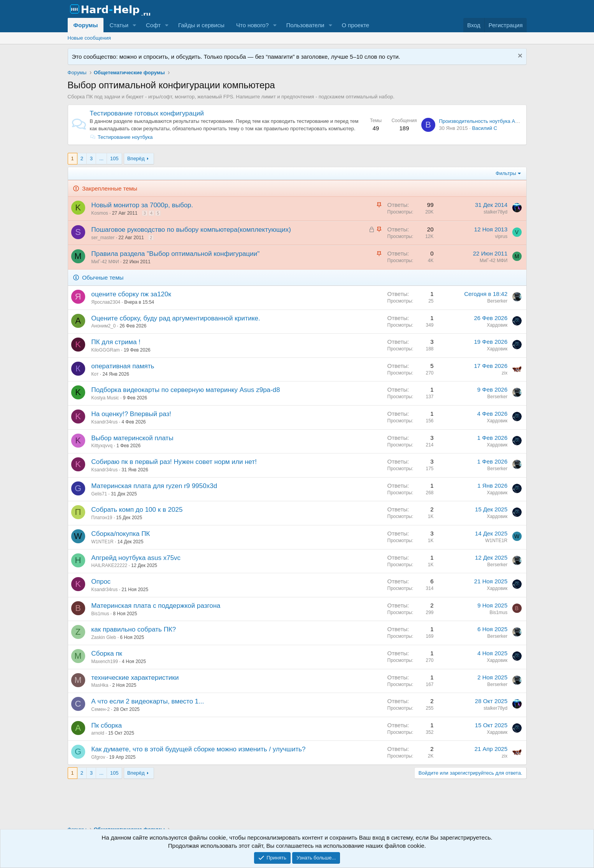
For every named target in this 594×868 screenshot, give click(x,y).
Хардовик (497, 325)
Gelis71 (99, 494)
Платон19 (102, 518)
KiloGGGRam (106, 350)
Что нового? (252, 25)
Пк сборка (107, 725)
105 (114, 158)
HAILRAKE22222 (110, 565)
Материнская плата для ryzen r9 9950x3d (154, 486)
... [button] (101, 158)
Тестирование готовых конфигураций (147, 113)
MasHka (100, 685)
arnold (98, 733)
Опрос (101, 582)
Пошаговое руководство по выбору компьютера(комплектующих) (191, 230)
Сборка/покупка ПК (121, 534)
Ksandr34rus (105, 422)
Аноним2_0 (104, 326)
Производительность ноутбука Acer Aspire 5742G (497, 121)
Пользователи (305, 25)
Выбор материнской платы (132, 438)
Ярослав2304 (106, 302)
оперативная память (123, 366)
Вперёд (136, 158)
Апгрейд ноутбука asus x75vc (136, 558)
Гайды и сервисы (201, 25)
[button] (135, 25)
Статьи (119, 25)
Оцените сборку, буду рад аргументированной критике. (176, 318)
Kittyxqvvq (102, 446)
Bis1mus (100, 614)
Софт (153, 25)
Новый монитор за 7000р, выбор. (142, 205)
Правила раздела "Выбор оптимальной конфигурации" (176, 254)
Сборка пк (107, 654)
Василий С (484, 128)
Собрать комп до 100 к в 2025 (137, 510)
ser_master (103, 238)
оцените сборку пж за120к (131, 294)
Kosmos (100, 213)
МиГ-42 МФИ (105, 262)
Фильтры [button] (506, 173)
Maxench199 (105, 661)
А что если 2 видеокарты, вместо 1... (148, 701)
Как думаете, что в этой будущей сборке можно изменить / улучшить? (199, 749)
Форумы (86, 25)
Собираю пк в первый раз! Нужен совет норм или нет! (174, 462)
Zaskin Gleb (104, 637)
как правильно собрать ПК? (134, 629)
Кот (95, 374)
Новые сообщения (89, 38)
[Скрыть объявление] (519, 57)
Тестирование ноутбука (121, 137)
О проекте (355, 25)
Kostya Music (105, 398)
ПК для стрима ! (116, 342)
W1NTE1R (103, 542)
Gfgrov (98, 757)
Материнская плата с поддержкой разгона (156, 606)
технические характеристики (135, 678)
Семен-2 (101, 709)
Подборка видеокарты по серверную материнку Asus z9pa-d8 (186, 390)
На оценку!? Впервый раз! (131, 414)
